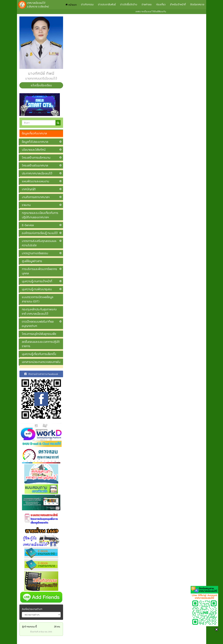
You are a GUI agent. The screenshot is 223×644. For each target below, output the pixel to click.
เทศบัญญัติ (29, 189)
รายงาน (26, 205)
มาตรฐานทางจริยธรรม (35, 253)
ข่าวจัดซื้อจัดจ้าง (129, 4)
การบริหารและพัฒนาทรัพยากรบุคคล (39, 271)
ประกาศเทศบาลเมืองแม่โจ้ (37, 173)
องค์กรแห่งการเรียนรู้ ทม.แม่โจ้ (40, 233)
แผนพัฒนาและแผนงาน (35, 181)
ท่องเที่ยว (161, 4)
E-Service (28, 225)
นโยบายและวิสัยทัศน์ (34, 150)
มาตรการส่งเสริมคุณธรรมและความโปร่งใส (39, 243)
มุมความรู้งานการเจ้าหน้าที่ (37, 281)
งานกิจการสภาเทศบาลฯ (36, 197)
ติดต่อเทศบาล (197, 4)
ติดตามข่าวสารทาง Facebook (41, 374)
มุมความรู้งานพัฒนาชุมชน (37, 289)
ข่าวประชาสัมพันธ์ (107, 4)
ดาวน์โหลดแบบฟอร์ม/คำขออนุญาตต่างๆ (38, 324)
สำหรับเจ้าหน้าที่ (178, 4)
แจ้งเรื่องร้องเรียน (41, 85)
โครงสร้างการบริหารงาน (36, 157)
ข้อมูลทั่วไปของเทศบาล (35, 142)
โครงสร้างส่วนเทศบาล (35, 165)
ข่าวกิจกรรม (87, 4)
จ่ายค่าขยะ (147, 4)
